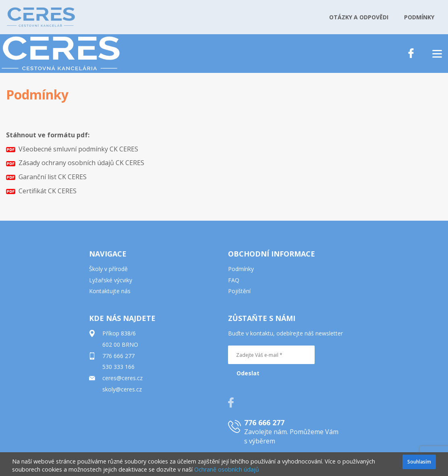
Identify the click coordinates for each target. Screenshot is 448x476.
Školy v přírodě (108, 269)
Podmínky (241, 269)
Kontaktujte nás (110, 291)
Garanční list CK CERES (46, 177)
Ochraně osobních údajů (227, 469)
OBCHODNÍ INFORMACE (272, 254)
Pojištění (239, 291)
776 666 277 (118, 356)
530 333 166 (118, 367)
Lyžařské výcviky (111, 280)
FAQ (234, 280)
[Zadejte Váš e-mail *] (271, 355)
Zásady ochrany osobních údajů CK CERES (75, 163)
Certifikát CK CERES (41, 191)
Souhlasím (419, 462)
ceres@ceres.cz (122, 378)
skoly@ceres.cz (122, 389)
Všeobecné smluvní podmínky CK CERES (72, 149)
